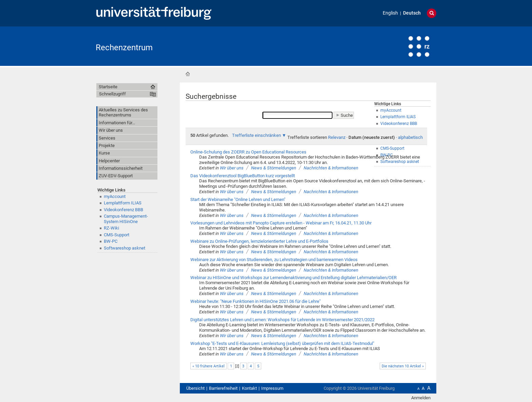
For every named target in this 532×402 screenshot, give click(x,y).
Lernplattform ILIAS (123, 203)
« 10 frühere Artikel (208, 366)
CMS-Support (117, 235)
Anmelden (421, 398)
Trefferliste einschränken (256, 135)
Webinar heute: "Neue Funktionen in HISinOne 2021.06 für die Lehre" (255, 301)
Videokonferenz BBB (123, 210)
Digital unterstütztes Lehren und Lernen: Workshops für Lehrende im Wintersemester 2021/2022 (282, 320)
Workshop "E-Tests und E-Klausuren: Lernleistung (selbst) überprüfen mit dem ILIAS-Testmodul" (282, 343)
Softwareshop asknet (125, 248)
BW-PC (111, 241)
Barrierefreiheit (223, 388)
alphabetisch (410, 137)
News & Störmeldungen (274, 168)
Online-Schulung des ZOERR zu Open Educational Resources (248, 152)
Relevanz (337, 137)
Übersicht (195, 388)
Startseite (188, 74)
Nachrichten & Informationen (331, 168)
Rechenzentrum (124, 48)
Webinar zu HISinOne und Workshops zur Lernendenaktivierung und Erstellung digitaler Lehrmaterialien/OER (293, 278)
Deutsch (412, 13)
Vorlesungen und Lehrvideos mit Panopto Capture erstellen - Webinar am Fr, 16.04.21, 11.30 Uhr (281, 223)
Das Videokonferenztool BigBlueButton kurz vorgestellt (243, 176)
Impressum (272, 388)
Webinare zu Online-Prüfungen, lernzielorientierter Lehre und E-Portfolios (259, 241)
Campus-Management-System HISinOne (126, 219)
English (390, 13)
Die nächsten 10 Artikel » (403, 366)
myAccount (115, 196)
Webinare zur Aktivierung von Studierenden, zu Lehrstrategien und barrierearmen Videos (274, 260)
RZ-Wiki (111, 228)
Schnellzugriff (112, 94)
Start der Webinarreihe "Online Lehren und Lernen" (238, 199)
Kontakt (249, 388)
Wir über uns (232, 168)
